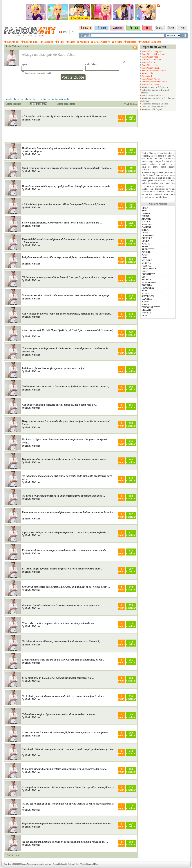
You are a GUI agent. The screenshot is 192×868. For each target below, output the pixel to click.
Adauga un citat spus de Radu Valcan (73, 57)
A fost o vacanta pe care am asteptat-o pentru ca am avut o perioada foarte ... (65, 532)
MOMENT (147, 293)
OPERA (145, 241)
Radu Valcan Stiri (149, 62)
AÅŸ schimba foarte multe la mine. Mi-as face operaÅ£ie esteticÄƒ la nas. (64, 204)
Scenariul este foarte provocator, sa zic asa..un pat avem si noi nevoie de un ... (66, 587)
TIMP (144, 258)
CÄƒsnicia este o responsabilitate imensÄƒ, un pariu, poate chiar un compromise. (68, 277)
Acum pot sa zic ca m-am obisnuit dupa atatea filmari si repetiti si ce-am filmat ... (68, 787)
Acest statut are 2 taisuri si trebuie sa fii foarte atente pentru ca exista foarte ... (66, 732)
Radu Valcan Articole (151, 60)
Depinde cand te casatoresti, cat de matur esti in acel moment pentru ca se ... (65, 459)
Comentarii (147, 76)
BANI (144, 291)
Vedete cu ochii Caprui (152, 109)
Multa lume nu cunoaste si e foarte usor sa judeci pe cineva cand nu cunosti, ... (67, 386)
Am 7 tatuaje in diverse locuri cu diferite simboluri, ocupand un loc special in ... (67, 314)
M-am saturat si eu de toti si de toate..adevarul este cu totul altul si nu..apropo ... (67, 295)
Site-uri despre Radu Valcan (154, 71)
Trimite (83, 864)
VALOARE (147, 260)
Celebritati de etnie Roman (153, 106)
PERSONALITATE (151, 307)
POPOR (145, 302)
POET (145, 255)
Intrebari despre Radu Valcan (154, 82)
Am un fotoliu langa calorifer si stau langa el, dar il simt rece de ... (60, 405)
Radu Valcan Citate (150, 84)
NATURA (146, 266)
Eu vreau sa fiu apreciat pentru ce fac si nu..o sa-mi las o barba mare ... (63, 569)
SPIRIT (145, 230)
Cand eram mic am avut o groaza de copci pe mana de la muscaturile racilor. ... (67, 168)
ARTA (145, 211)
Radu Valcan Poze (150, 57)
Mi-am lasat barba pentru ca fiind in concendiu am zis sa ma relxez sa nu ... (65, 842)
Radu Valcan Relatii (150, 68)
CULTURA (147, 238)
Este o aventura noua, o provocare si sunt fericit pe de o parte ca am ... (62, 223)
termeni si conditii (45, 73)
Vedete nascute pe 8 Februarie (155, 87)
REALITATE (148, 249)
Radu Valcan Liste (150, 65)
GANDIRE (147, 299)
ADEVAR (146, 219)
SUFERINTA (148, 296)
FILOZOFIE (148, 288)
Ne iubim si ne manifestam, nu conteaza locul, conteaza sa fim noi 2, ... (62, 641)
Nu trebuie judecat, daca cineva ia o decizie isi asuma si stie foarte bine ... (64, 696)
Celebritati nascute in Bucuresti (156, 90)
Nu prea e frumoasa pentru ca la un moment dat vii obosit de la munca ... (63, 496)
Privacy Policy (74, 864)
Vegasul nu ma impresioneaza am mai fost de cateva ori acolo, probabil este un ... (68, 823)
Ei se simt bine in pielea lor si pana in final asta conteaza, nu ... (58, 678)
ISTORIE (146, 213)
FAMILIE (146, 313)
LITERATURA (149, 269)
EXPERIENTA (149, 282)
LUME (145, 233)
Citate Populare (38, 104)
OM (143, 277)
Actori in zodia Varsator (152, 95)
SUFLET (146, 222)
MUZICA (146, 263)
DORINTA (147, 285)
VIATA (145, 208)
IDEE (144, 271)
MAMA (145, 304)
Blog (96, 864)
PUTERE (146, 252)
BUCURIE (147, 280)
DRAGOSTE (148, 235)
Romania (144, 93)
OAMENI (146, 227)
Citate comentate (66, 104)
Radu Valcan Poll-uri (151, 79)
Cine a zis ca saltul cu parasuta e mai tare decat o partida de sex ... (59, 623)
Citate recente (13, 104)
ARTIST (146, 246)
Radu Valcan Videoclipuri (153, 54)
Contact (90, 864)
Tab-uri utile (147, 73)
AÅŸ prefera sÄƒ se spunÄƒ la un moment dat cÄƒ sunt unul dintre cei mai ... (66, 116)
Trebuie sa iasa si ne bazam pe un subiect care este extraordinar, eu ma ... (64, 660)
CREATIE (146, 310)
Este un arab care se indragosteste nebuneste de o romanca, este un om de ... (65, 550)
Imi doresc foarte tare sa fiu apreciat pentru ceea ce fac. (54, 368)
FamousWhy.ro (27, 864)
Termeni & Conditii (60, 864)
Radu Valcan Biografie (152, 51)
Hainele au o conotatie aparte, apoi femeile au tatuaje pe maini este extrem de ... (67, 186)
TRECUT (146, 315)
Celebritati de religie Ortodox (155, 104)
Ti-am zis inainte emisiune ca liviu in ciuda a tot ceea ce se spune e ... (61, 605)
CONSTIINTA (148, 274)
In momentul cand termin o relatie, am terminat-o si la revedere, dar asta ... (65, 769)
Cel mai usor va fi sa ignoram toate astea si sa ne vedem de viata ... (60, 714)
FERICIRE (147, 224)
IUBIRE (145, 216)
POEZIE (146, 244)
